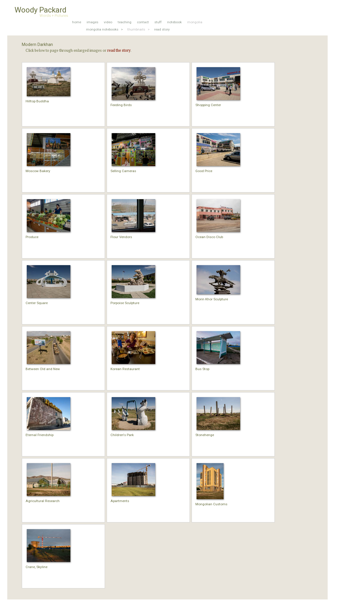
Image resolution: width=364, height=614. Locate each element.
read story (162, 29)
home (77, 22)
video (108, 22)
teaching (125, 22)
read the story (119, 50)
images (92, 22)
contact (143, 22)
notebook (174, 22)
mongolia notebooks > (105, 29)
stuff (158, 22)
